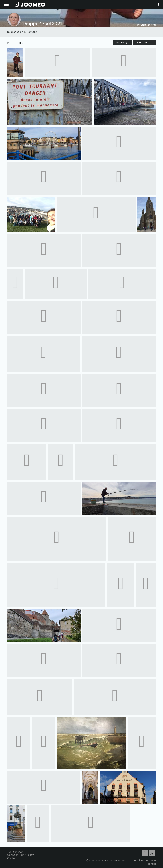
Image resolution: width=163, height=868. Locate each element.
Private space (146, 25)
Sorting (144, 42)
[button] (10, 849)
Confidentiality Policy (21, 855)
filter (123, 42)
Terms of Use (15, 851)
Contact (12, 858)
